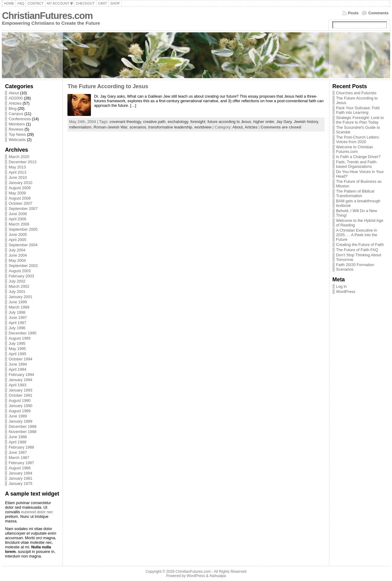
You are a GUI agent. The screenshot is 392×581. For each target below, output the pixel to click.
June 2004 (18, 255)
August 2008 (20, 198)
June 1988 (18, 437)
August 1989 (20, 411)
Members (17, 124)
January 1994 (20, 380)
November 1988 (22, 432)
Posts (353, 13)
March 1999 (19, 307)
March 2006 (19, 224)
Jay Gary (284, 122)
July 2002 (17, 281)
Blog (13, 108)
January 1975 (20, 484)
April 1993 (17, 385)
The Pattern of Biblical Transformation (355, 193)
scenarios (138, 127)
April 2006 (17, 219)
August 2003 (20, 271)
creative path (154, 122)
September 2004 (23, 245)
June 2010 (18, 177)
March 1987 (19, 458)
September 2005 (23, 229)
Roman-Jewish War (110, 127)
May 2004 (17, 260)
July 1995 (17, 343)
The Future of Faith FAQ (357, 250)
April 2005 (17, 240)
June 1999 (18, 302)
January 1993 (20, 390)
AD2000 (16, 98)
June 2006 (18, 214)
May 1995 (17, 349)
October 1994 (20, 359)
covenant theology (125, 122)
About (14, 93)
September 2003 (23, 266)
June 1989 (18, 416)
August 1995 (20, 338)
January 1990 (20, 406)
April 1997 (17, 323)
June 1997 (18, 318)
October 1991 (20, 395)
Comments (378, 13)
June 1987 (18, 452)
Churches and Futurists (356, 93)
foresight (198, 122)
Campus (16, 114)
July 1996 (17, 328)
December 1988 (22, 426)
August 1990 (20, 401)
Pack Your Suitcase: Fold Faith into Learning (358, 110)
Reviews (16, 129)
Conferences (20, 119)
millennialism (80, 127)
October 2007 (20, 203)
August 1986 (20, 468)
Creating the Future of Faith (360, 245)
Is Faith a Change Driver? (358, 157)
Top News (17, 134)
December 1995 (22, 333)
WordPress (346, 292)
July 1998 (17, 312)
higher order (264, 122)
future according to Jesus (229, 122)
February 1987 (21, 463)
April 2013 (17, 172)
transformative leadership (170, 127)
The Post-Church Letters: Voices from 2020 (358, 139)
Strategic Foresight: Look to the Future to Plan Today (360, 120)
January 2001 (20, 297)
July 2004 (17, 250)
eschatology (178, 122)
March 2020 (19, 157)
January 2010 (20, 183)
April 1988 (17, 442)
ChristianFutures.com (47, 16)
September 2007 (23, 209)
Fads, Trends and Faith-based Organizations (357, 164)
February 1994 (21, 375)
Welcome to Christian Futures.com (355, 149)
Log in (342, 286)
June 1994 (18, 364)
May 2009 (17, 193)
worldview (203, 127)
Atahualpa (218, 576)
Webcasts (17, 140)
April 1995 (17, 354)
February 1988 (21, 447)
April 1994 (17, 369)
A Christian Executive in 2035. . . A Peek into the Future (357, 235)
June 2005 (18, 235)
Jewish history (306, 122)
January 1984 (20, 473)
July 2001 (17, 292)
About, (239, 127)
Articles (15, 103)
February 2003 (21, 276)
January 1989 (20, 421)
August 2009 (20, 188)
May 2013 (17, 167)
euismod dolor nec (37, 512)
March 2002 (19, 286)
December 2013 (22, 162)
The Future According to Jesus (108, 86)
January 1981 (20, 478)
